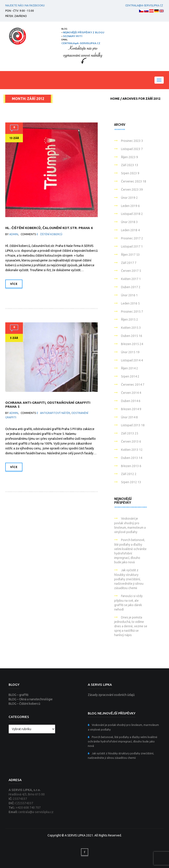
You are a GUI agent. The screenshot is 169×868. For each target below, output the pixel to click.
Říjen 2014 (130, 368)
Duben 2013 (132, 458)
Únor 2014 (129, 417)
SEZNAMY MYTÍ (73, 36)
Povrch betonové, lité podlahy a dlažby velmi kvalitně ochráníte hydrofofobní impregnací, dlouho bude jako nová (123, 741)
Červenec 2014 (133, 385)
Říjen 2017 (130, 255)
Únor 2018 (129, 222)
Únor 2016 (129, 295)
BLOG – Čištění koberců (24, 704)
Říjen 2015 (130, 319)
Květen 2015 (131, 328)
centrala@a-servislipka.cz (143, 5)
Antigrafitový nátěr (55, 413)
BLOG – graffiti (18, 695)
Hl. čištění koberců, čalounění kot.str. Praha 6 (49, 228)
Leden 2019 (130, 206)
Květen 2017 (131, 279)
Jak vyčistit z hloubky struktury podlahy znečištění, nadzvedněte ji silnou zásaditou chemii (129, 579)
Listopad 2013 (133, 425)
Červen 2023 (132, 190)
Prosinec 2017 (132, 238)
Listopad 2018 (132, 214)
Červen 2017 (131, 271)
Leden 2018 (130, 230)
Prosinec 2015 (132, 312)
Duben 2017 (131, 287)
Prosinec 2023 (132, 141)
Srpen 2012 (131, 482)
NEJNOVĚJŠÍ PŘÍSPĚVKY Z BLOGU (84, 32)
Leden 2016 (130, 303)
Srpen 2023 (130, 173)
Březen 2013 (131, 466)
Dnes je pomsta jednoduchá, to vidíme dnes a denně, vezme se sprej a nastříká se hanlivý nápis (131, 626)
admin (14, 234)
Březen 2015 (132, 344)
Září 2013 (130, 433)
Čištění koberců (51, 234)
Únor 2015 (130, 352)
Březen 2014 (131, 409)
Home (115, 99)
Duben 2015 (132, 336)
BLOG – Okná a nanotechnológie (31, 699)
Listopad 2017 (132, 246)
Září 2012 (129, 474)
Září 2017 (129, 263)
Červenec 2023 (134, 181)
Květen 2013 (132, 450)
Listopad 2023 (132, 149)
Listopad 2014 (132, 360)
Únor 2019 (129, 198)
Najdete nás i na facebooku (25, 5)
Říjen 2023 (130, 157)
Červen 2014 (131, 393)
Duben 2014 (131, 401)
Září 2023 (130, 165)
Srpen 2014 (130, 376)
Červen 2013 (131, 442)
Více (14, 284)
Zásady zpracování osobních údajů (111, 695)
